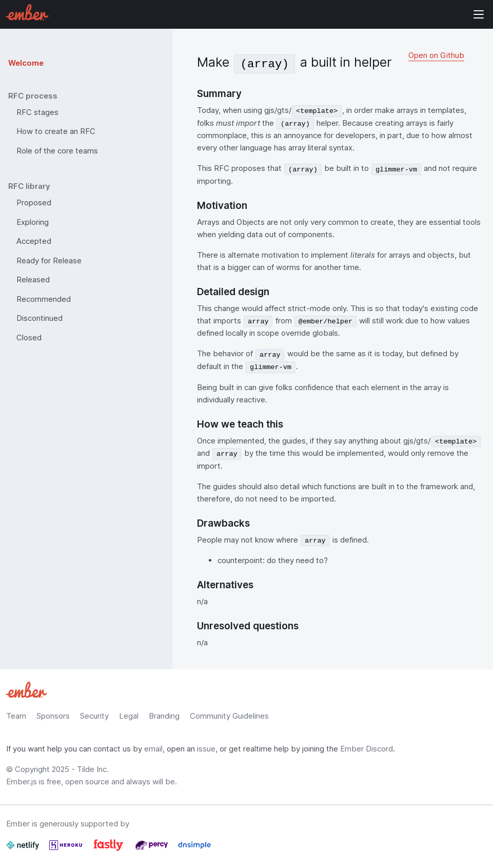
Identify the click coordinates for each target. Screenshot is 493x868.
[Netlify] (24, 849)
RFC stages (37, 112)
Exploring (33, 222)
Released (33, 279)
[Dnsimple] (194, 849)
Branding (164, 716)
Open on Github (436, 55)
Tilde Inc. (93, 769)
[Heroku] (67, 849)
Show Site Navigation (479, 14)
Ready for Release (49, 261)
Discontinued (40, 318)
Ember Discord (367, 749)
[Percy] (152, 849)
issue (206, 749)
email (153, 749)
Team (16, 716)
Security (94, 716)
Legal (129, 716)
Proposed (34, 202)
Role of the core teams (57, 151)
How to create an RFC (56, 131)
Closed (29, 337)
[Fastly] (110, 849)
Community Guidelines (229, 716)
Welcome (26, 63)
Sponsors (53, 716)
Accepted (34, 241)
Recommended (44, 299)
